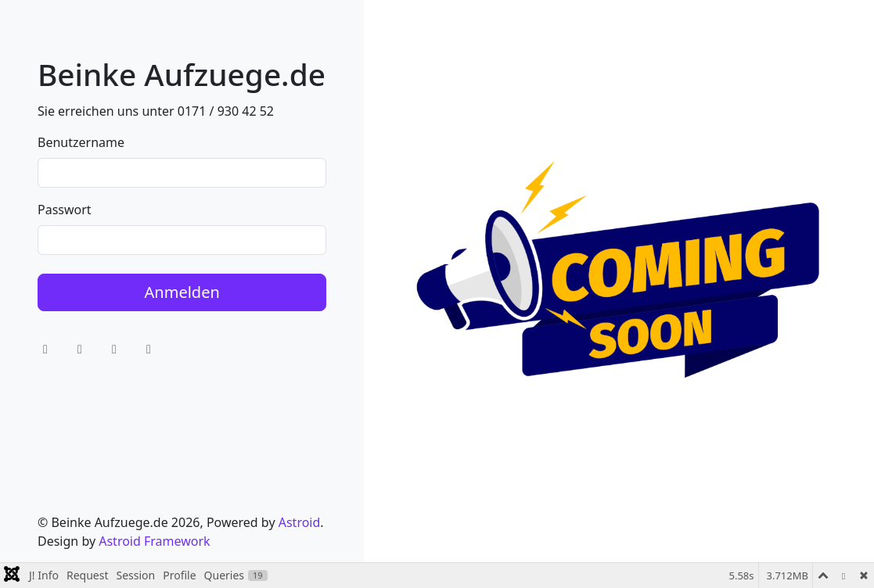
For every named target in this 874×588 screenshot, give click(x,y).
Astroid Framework (154, 541)
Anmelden (182, 292)
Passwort (65, 210)
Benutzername (81, 142)
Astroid (300, 522)
